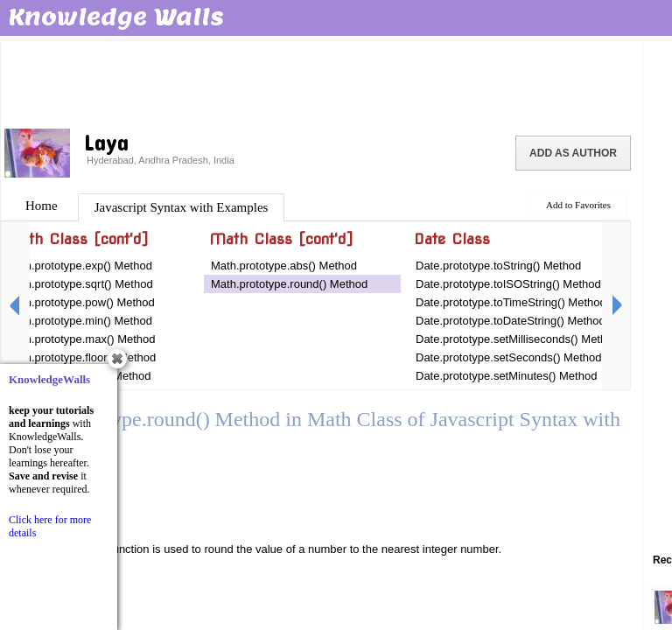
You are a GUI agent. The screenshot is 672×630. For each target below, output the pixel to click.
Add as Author (573, 153)
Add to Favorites (578, 205)
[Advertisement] (322, 83)
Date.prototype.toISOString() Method (508, 284)
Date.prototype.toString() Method (498, 266)
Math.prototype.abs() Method (284, 266)
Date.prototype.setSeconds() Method (508, 357)
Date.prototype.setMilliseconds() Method (518, 339)
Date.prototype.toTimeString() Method (511, 302)
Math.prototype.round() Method (289, 284)
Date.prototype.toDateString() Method (511, 321)
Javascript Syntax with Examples (182, 207)
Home (42, 206)
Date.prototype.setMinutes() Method (506, 376)
